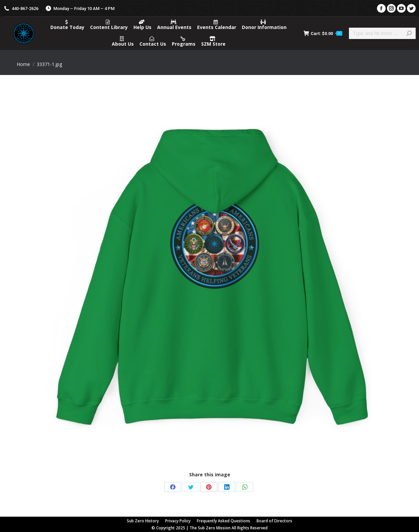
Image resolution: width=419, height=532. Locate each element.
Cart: (323, 33)
